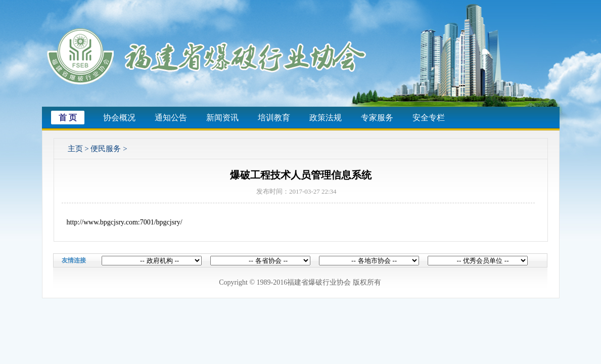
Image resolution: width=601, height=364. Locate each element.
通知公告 (171, 118)
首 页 (68, 118)
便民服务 (106, 149)
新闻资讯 (222, 118)
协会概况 (119, 118)
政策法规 (326, 118)
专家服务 (377, 118)
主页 (75, 149)
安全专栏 (429, 118)
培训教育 (274, 118)
